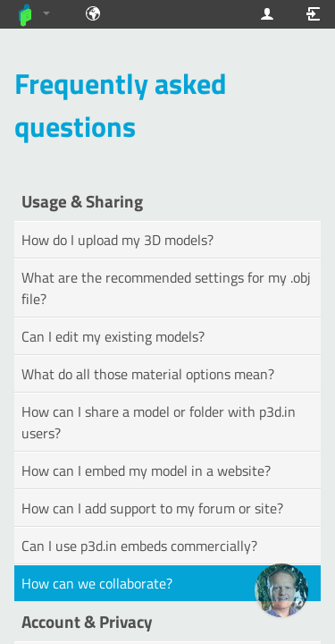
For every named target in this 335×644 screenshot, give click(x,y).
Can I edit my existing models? (113, 336)
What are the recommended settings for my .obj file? (166, 288)
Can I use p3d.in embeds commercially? (139, 546)
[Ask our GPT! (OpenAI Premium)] (281, 590)
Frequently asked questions (121, 105)
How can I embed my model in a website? (146, 470)
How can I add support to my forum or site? (152, 508)
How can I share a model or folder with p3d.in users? (159, 422)
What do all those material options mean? (148, 374)
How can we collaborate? (97, 583)
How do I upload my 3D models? (117, 240)
